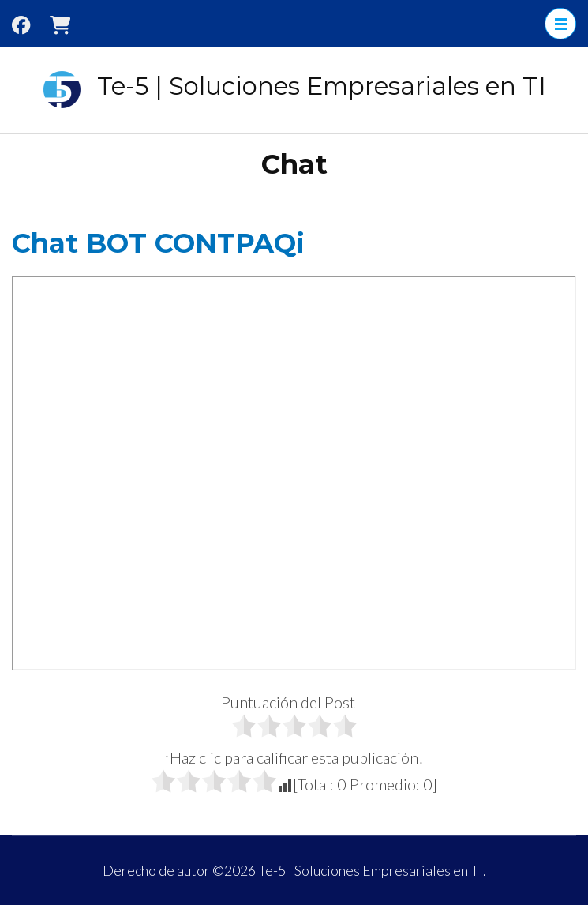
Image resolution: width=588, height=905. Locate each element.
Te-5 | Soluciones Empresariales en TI (322, 86)
